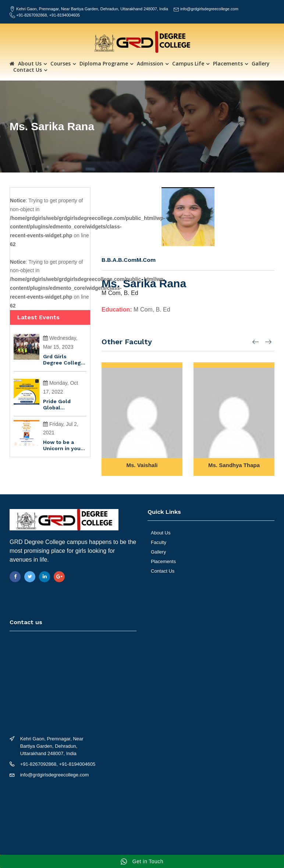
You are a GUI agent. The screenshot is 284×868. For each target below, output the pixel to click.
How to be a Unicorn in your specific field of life (64, 445)
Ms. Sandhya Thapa (234, 465)
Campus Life (188, 63)
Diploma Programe (104, 63)
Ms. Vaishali (142, 465)
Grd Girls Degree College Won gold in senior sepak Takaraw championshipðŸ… (65, 360)
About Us (30, 63)
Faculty (159, 542)
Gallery (261, 63)
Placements (228, 63)
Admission (150, 63)
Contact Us (28, 70)
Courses (61, 63)
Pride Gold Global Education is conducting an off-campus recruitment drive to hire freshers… (62, 405)
